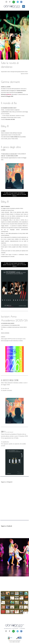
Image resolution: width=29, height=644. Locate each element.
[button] (21, 1)
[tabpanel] (14, 39)
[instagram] (6, 2)
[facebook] (10, 2)
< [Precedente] (24, 613)
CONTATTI (3, 337)
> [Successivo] (27, 613)
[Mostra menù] (24, 6)
